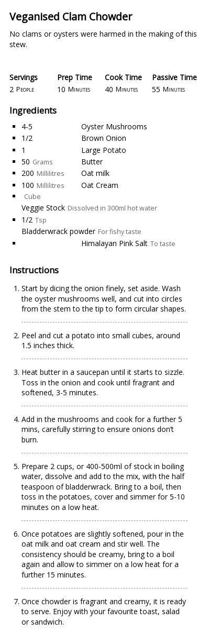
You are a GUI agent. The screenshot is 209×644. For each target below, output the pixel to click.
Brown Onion (104, 138)
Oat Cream (100, 185)
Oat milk (95, 173)
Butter (92, 162)
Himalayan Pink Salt (114, 243)
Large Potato (104, 150)
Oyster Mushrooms (114, 126)
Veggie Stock (43, 208)
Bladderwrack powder (58, 231)
